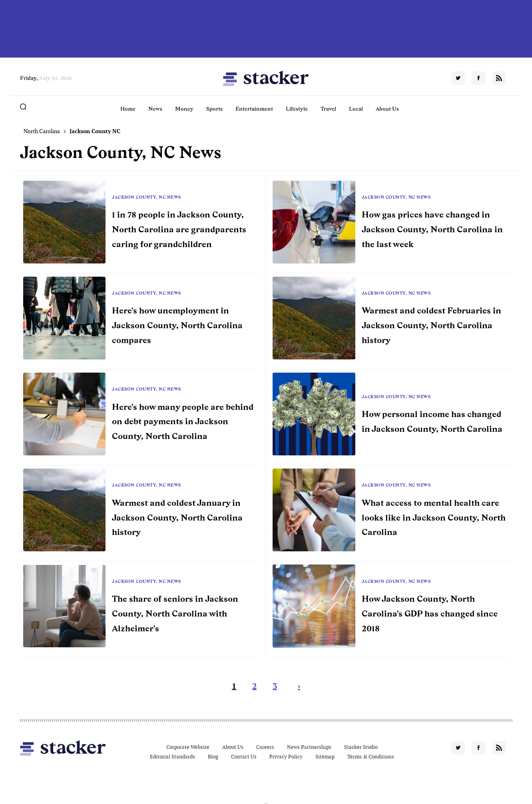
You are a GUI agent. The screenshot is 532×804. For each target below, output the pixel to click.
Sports (214, 109)
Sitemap (325, 757)
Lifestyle (297, 109)
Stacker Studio (361, 747)
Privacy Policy (286, 757)
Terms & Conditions (371, 757)
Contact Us (244, 757)
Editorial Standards (172, 757)
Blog (213, 757)
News (155, 109)
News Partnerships (309, 747)
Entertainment (254, 109)
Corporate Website (188, 747)
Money (184, 109)
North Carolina (42, 131)
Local (356, 109)
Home (128, 109)
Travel (328, 109)
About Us (387, 109)
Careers (265, 747)
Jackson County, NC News (146, 197)
